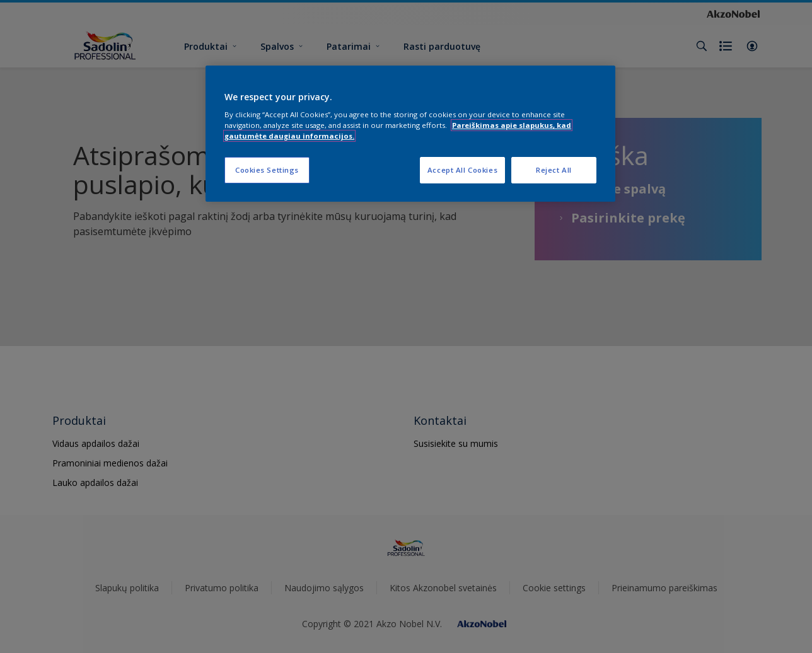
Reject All (554, 170)
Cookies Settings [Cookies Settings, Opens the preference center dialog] (267, 170)
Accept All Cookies (462, 170)
